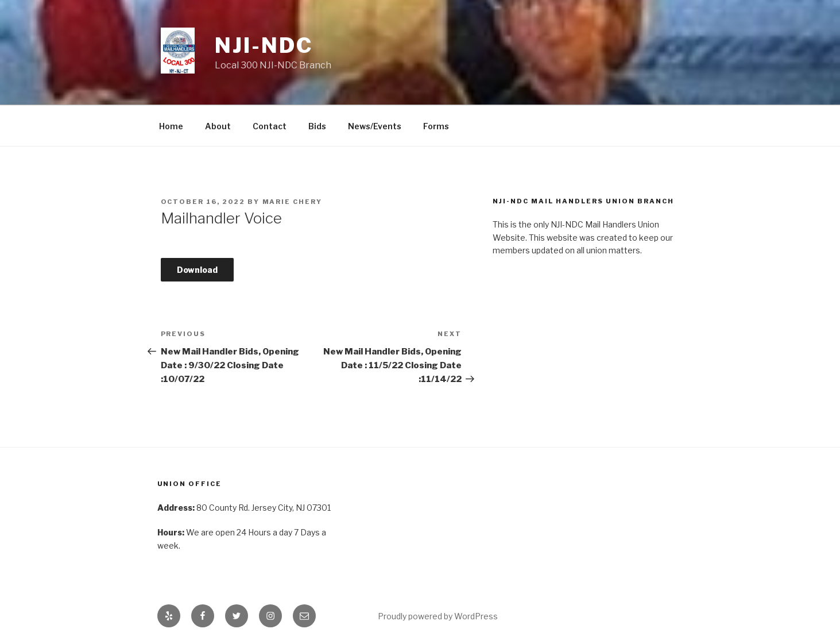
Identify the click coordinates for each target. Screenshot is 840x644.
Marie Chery (293, 202)
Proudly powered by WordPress (438, 616)
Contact (270, 126)
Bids (317, 126)
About (218, 126)
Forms (436, 126)
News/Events (375, 126)
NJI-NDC (264, 45)
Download (197, 270)
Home (171, 126)
